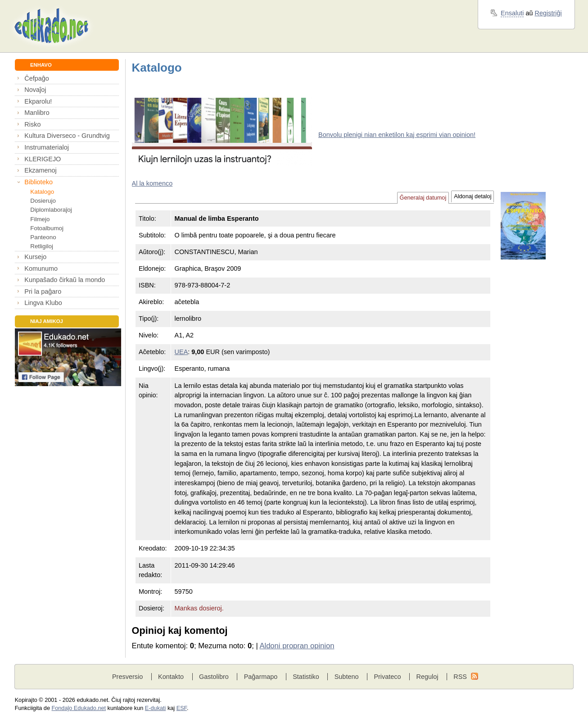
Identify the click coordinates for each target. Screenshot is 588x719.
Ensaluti (512, 13)
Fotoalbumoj (47, 228)
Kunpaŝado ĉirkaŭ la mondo (65, 280)
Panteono (43, 237)
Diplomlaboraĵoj (51, 210)
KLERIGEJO (43, 159)
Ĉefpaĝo (37, 78)
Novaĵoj (35, 90)
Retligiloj (42, 246)
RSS (460, 677)
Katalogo (42, 192)
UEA (181, 352)
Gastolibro (214, 677)
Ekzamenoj (40, 170)
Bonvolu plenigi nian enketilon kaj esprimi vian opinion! (397, 135)
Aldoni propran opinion (297, 646)
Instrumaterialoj (47, 147)
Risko (32, 124)
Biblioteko (38, 182)
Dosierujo (43, 201)
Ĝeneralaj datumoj (423, 198)
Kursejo (35, 257)
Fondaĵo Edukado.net (79, 708)
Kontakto (171, 677)
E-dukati (156, 708)
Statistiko (306, 677)
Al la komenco (152, 183)
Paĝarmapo (261, 677)
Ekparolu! (38, 101)
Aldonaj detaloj (473, 196)
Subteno (347, 677)
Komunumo (41, 268)
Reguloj (427, 677)
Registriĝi (548, 13)
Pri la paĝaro (43, 291)
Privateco (387, 677)
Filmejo (40, 219)
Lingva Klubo (43, 303)
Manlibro (37, 113)
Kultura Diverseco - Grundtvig (67, 136)
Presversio (127, 677)
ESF (182, 708)
